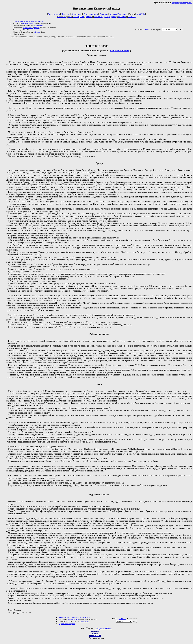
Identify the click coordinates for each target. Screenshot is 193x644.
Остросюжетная (91, 14)
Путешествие (28, 28)
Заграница (123, 14)
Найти (89, 17)
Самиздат (104, 14)
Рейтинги (98, 17)
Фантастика (77, 14)
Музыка (113, 14)
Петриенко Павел (103, 628)
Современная (54, 14)
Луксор (37, 32)
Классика (66, 14)
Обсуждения (110, 17)
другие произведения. (182, 3)
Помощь (132, 17)
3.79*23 (147, 29)
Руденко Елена (28, 23)
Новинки (122, 17)
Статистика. (39, 26)
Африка (37, 28)
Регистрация (79, 17)
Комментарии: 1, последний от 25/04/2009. (29, 21)
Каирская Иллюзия (119, 51)
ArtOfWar (141, 14)
